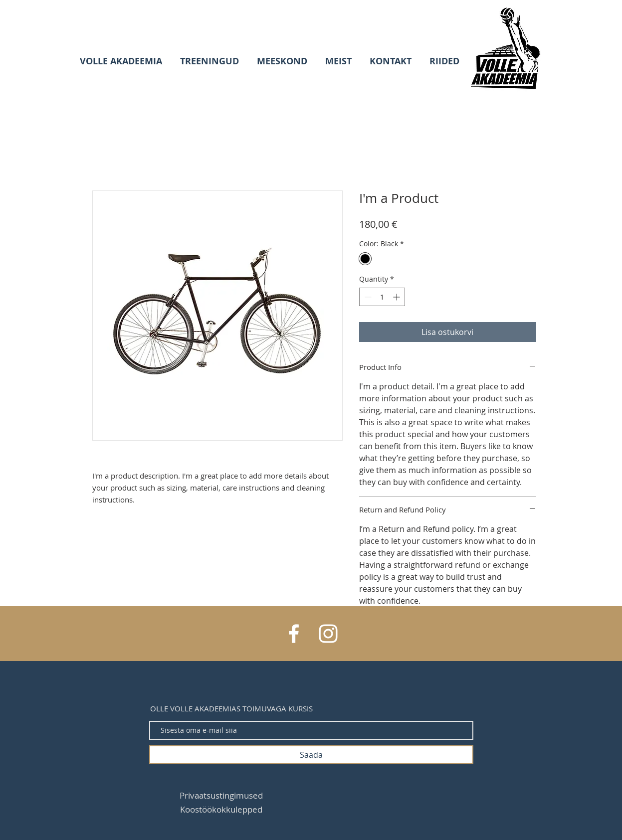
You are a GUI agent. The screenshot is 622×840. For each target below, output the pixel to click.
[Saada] (311, 755)
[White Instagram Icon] (328, 634)
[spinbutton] (382, 297)
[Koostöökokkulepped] (221, 809)
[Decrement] (367, 297)
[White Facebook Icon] (294, 634)
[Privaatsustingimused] (221, 795)
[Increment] (397, 297)
